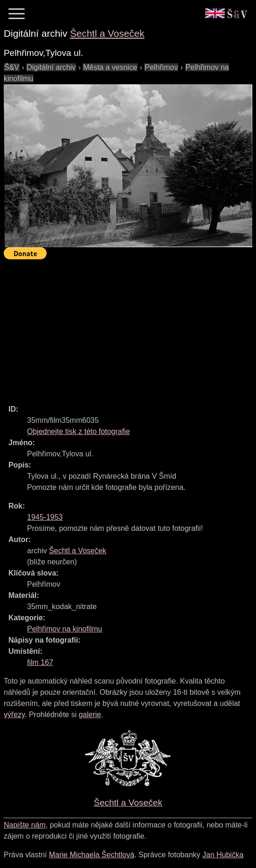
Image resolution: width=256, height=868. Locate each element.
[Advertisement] (130, 328)
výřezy (14, 715)
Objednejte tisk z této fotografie (79, 431)
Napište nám (25, 825)
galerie (90, 715)
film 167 (40, 662)
